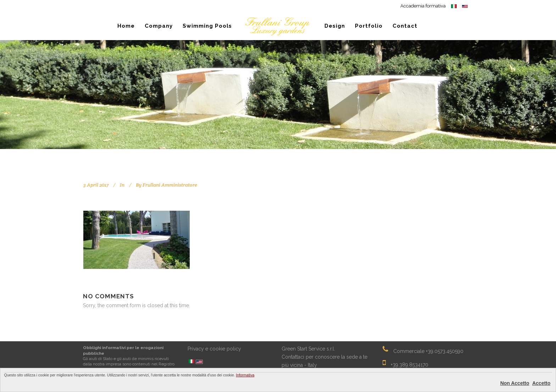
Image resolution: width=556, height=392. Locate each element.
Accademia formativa (423, 6)
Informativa (245, 375)
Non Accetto (515, 383)
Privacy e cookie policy (214, 349)
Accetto (541, 383)
